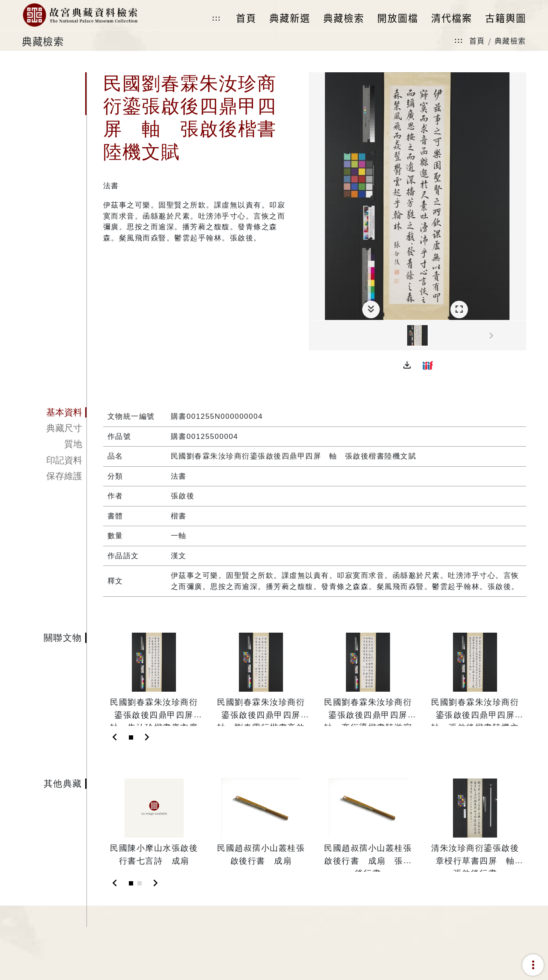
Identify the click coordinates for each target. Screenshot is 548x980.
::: (216, 18)
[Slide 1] (131, 737)
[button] (407, 365)
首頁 (477, 40)
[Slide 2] (140, 883)
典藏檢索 (510, 40)
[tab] (54, 412)
